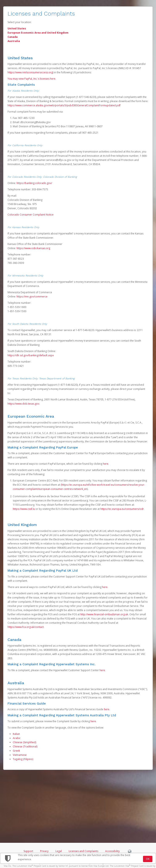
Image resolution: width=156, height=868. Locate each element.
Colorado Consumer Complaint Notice (31, 215)
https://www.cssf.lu (24, 509)
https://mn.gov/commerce (32, 297)
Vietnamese (20, 755)
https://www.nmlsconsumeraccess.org (30, 72)
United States (17, 28)
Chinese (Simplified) (24, 742)
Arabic (17, 738)
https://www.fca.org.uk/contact (26, 627)
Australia (14, 41)
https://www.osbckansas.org (33, 248)
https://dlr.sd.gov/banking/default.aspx (31, 355)
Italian (16, 734)
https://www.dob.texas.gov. (24, 404)
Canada (13, 37)
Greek (16, 751)
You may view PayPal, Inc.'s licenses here (31, 79)
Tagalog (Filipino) (23, 759)
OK (148, 859)
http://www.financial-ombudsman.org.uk (104, 614)
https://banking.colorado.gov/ (34, 183)
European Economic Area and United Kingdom (38, 33)
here (106, 464)
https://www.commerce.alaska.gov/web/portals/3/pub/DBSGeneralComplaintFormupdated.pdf (64, 105)
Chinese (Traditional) (25, 746)
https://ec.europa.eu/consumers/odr (122, 509)
